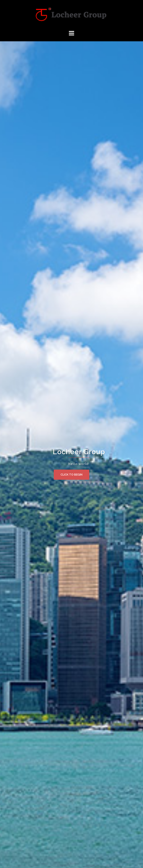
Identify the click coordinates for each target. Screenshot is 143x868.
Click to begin (71, 475)
